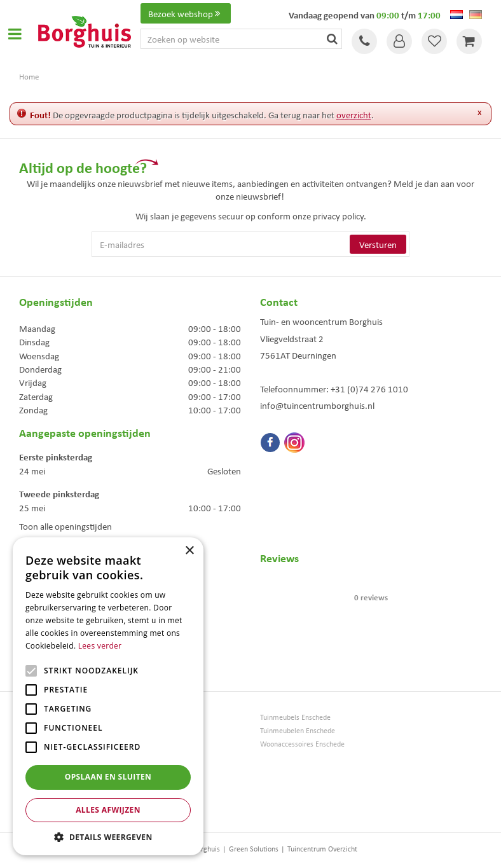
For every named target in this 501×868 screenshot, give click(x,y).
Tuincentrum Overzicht (322, 849)
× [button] (189, 551)
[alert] (108, 696)
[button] (108, 837)
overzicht (354, 114)
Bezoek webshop (186, 13)
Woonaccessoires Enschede (302, 744)
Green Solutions (254, 849)
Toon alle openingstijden (65, 526)
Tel (364, 41)
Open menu (15, 34)
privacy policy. (340, 216)
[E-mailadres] (251, 244)
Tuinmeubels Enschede (295, 717)
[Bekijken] (469, 41)
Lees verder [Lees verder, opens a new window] (100, 646)
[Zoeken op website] (241, 39)
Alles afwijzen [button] (108, 810)
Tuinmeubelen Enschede (298, 730)
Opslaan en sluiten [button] (108, 777)
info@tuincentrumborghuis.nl (317, 405)
